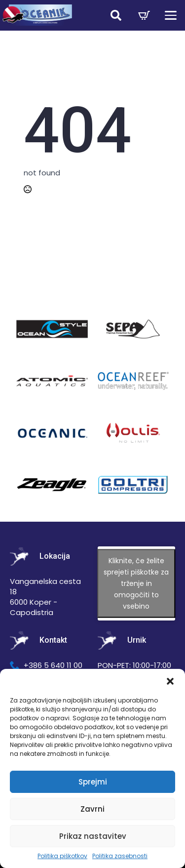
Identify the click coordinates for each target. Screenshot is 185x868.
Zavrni (92, 809)
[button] (170, 681)
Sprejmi (93, 782)
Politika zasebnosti (120, 856)
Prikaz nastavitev (93, 836)
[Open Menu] (171, 15)
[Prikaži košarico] (144, 15)
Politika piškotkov (62, 856)
